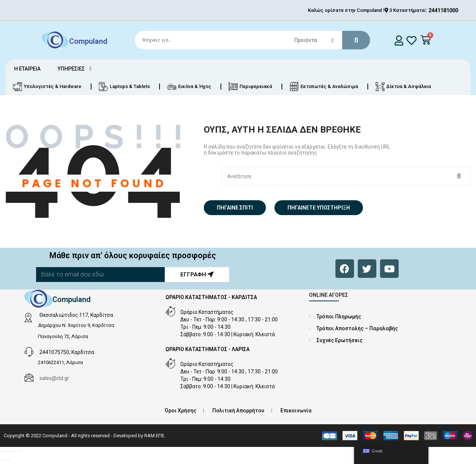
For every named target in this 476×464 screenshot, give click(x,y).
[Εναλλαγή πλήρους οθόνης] (8, 451)
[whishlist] (411, 40)
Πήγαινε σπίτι (235, 208)
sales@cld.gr (54, 378)
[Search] (249, 40)
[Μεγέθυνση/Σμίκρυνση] (2, 451)
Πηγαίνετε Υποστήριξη (319, 208)
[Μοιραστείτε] (13, 451)
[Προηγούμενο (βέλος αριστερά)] (2, 460)
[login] (399, 40)
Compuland (88, 41)
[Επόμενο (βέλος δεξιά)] (8, 460)
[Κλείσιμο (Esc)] (19, 451)
